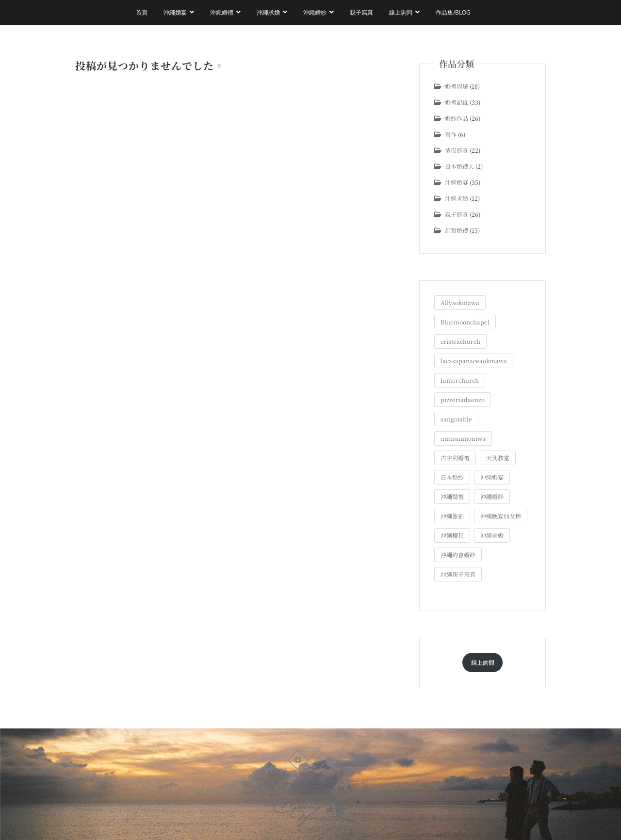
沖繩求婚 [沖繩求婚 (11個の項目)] (492, 535)
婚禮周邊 (457, 86)
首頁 (142, 12)
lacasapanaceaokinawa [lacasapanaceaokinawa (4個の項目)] (474, 361)
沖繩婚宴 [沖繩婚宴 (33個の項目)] (492, 477)
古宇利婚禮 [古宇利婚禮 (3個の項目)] (455, 458)
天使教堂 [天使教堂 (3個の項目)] (498, 458)
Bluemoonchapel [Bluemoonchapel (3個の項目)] (465, 322)
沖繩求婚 (268, 12)
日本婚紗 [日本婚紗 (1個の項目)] (452, 477)
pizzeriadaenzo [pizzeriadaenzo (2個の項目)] (463, 399)
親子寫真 (361, 12)
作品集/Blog (453, 12)
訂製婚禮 (457, 230)
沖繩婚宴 (175, 12)
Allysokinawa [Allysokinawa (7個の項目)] (460, 302)
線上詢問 (401, 12)
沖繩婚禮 (222, 12)
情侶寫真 (457, 150)
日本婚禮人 (459, 166)
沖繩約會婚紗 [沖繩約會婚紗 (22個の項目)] (458, 555)
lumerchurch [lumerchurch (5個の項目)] (460, 380)
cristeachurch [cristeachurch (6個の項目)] (460, 341)
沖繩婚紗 (315, 12)
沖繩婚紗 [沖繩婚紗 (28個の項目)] (492, 496)
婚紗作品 (457, 118)
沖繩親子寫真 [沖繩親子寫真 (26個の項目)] (458, 574)
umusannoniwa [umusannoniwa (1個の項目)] (463, 438)
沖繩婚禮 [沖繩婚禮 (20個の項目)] (452, 496)
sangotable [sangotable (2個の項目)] (456, 419)
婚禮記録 (457, 102)
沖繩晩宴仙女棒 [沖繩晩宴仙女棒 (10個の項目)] (501, 516)
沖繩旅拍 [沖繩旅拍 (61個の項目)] (452, 516)
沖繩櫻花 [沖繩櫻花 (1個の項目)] (452, 535)
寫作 (451, 134)
